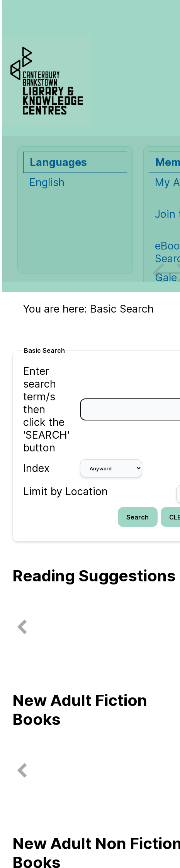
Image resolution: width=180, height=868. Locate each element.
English (47, 182)
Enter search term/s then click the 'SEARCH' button (46, 409)
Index (37, 468)
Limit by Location (65, 491)
